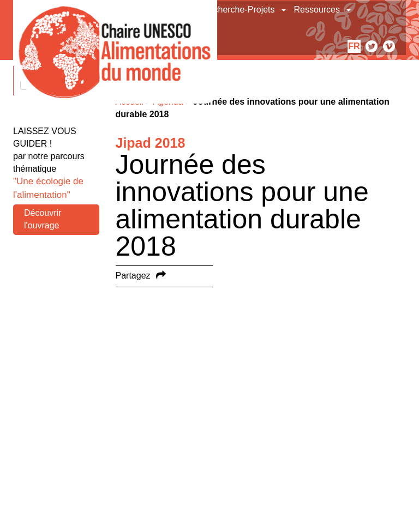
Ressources (317, 10)
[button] (285, 10)
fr (354, 46)
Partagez (133, 276)
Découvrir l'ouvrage (43, 219)
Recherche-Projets (239, 10)
